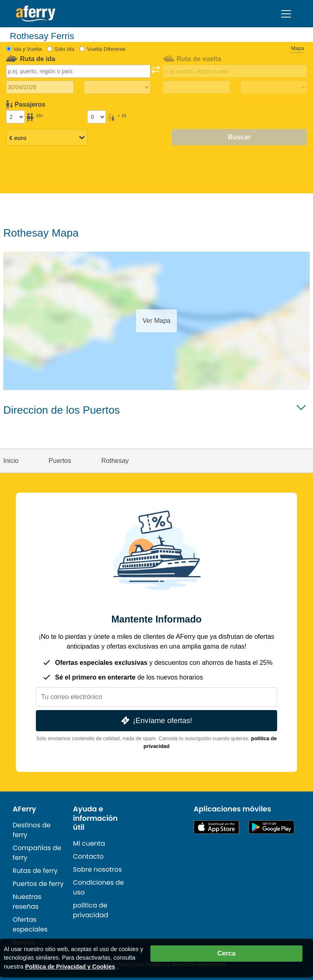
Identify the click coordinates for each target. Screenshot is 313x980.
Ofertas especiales (30, 924)
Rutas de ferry (35, 871)
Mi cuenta (89, 843)
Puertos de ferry (38, 884)
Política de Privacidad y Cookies (70, 967)
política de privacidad (91, 910)
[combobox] (78, 71)
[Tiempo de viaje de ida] (117, 88)
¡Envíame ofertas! (156, 720)
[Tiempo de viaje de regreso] (274, 88)
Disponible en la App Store (216, 827)
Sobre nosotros (97, 869)
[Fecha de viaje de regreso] (197, 87)
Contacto (88, 856)
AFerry (24, 809)
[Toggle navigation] (286, 14)
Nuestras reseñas (27, 902)
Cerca (226, 953)
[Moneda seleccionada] (47, 138)
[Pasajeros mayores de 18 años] (15, 117)
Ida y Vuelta (28, 49)
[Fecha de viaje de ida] (40, 87)
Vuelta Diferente (106, 49)
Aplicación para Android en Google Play (271, 827)
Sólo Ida (65, 49)
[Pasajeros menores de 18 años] (97, 117)
